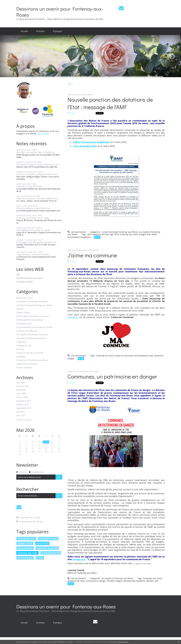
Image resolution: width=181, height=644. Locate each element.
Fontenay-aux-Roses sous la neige (32, 218)
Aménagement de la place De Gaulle (33, 230)
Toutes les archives (24, 420)
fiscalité (111, 581)
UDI (18, 274)
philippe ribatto (25, 543)
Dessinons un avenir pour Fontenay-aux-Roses (60, 12)
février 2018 (22, 397)
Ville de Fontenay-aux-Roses (30, 278)
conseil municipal (25, 558)
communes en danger (96, 581)
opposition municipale (47, 548)
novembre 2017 (24, 401)
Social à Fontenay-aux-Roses (30, 353)
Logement (21, 342)
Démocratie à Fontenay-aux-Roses (33, 316)
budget (142, 234)
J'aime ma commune (92, 255)
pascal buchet (42, 543)
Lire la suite (43, 134)
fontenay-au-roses (26, 539)
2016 (117, 234)
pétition (150, 581)
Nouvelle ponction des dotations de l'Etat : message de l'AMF (110, 103)
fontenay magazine (51, 553)
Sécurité (20, 349)
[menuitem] (24, 31)
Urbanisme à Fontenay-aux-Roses (32, 360)
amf (89, 234)
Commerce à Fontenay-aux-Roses (32, 302)
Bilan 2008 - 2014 (24, 298)
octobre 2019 (23, 386)
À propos (58, 31)
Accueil (24, 31)
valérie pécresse (25, 548)
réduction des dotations (134, 581)
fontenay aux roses (48, 539)
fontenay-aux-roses (27, 553)
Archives (40, 31)
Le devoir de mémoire (27, 331)
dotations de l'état (76, 581)
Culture (20, 309)
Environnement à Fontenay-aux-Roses (34, 327)
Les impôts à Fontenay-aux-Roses (32, 335)
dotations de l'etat (101, 234)
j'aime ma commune (124, 356)
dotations (144, 356)
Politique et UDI (24, 346)
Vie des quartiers (24, 368)
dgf (112, 234)
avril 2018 (21, 390)
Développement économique (30, 320)
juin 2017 (21, 412)
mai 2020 (21, 383)
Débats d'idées (23, 313)
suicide (40, 558)
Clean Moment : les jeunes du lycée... (33, 254)
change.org (74, 317)
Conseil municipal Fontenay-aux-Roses (35, 305)
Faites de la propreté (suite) (29, 186)
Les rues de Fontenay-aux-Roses (32, 338)
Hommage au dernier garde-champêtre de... (37, 242)
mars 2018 (21, 394)
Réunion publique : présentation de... (33, 208)
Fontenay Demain (25, 282)
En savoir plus (123, 642)
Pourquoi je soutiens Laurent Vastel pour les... (38, 164)
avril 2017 (21, 416)
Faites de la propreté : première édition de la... (38, 198)
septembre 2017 (24, 408)
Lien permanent (77, 232)
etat (151, 356)
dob (149, 234)
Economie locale (24, 324)
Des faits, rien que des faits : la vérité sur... (36, 152)
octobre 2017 (23, 405)
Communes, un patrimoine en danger (112, 376)
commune (159, 356)
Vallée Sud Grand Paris (27, 364)
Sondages (21, 357)
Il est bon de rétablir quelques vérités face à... (37, 174)
